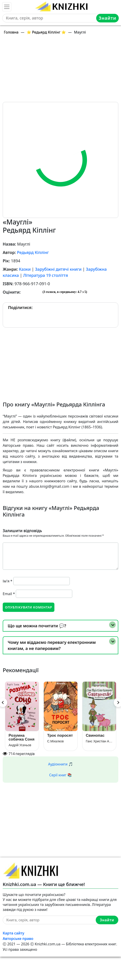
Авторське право (18, 939)
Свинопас (95, 735)
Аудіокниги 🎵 (60, 764)
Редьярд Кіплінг (33, 252)
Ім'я (8, 581)
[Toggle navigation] (7, 7)
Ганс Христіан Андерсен (99, 741)
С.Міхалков (55, 741)
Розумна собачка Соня (22, 737)
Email (9, 594)
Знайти (107, 18)
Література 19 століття (46, 275)
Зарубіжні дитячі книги (58, 269)
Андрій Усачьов (20, 745)
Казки (25, 269)
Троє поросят (60, 735)
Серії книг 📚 (61, 775)
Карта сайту (14, 933)
